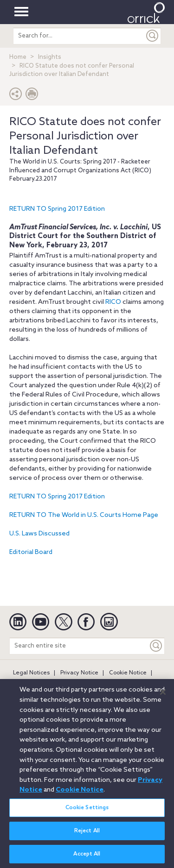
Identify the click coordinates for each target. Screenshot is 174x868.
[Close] (163, 695)
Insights (50, 57)
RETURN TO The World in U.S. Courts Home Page (84, 515)
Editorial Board (31, 552)
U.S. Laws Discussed (39, 534)
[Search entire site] (79, 646)
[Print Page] (32, 96)
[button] (16, 96)
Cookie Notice (128, 673)
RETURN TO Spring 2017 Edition (57, 209)
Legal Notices (31, 673)
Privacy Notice (79, 673)
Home (18, 57)
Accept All (87, 857)
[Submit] (153, 36)
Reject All (87, 834)
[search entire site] (79, 36)
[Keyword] (156, 646)
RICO (113, 302)
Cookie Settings (87, 811)
